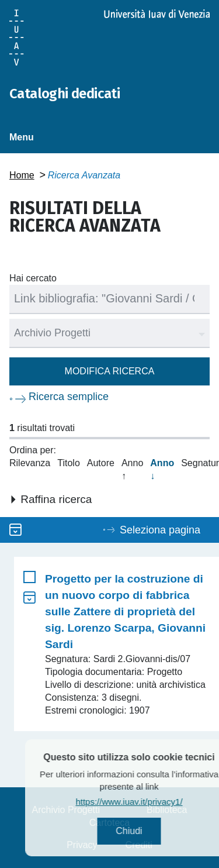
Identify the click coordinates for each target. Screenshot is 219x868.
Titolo (69, 463)
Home (22, 175)
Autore (101, 463)
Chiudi (138, 831)
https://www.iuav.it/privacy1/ (138, 802)
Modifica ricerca (110, 371)
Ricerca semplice (69, 397)
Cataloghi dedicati (65, 94)
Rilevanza (30, 463)
